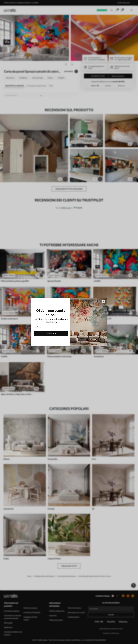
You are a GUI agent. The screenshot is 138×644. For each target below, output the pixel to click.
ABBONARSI (51, 333)
